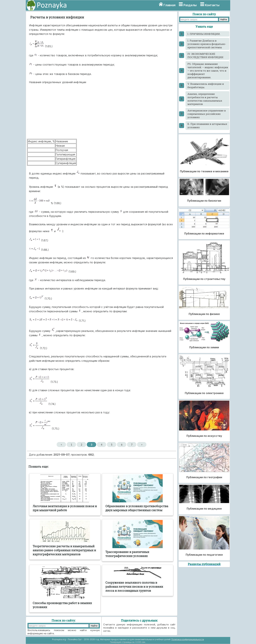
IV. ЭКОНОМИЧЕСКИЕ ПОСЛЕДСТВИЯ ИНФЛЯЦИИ (205, 55)
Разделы (190, 5)
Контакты (212, 5)
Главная (169, 5)
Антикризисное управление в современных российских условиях (207, 114)
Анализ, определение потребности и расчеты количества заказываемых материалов (205, 99)
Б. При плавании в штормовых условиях (207, 126)
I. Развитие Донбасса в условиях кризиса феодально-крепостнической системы (207, 44)
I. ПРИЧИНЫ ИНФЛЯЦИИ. (204, 34)
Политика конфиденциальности (188, 639)
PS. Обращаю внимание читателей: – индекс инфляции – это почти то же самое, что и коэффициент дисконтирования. (208, 71)
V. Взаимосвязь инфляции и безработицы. (206, 85)
